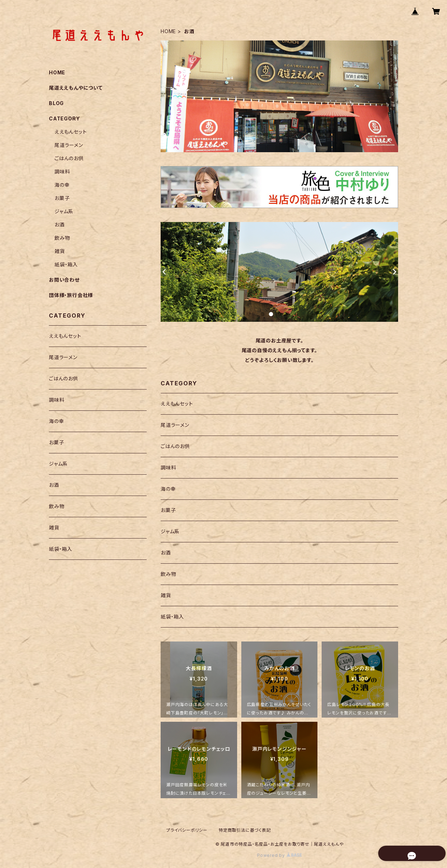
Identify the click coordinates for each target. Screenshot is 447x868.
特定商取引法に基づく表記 (245, 830)
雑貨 (166, 595)
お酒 (166, 553)
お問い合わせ (64, 280)
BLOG (56, 103)
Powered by (279, 855)
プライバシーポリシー (187, 830)
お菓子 (168, 510)
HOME (168, 31)
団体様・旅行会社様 (71, 295)
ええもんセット (177, 404)
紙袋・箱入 (172, 617)
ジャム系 (170, 531)
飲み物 (168, 574)
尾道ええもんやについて (76, 88)
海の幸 (168, 489)
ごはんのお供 (175, 446)
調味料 (168, 468)
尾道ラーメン (175, 425)
